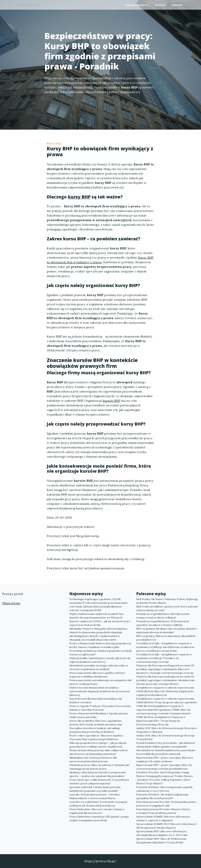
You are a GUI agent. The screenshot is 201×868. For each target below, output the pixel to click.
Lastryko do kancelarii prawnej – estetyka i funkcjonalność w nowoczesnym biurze (95, 796)
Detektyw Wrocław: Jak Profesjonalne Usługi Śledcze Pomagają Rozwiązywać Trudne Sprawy (164, 774)
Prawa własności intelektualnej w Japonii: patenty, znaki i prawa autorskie (99, 715)
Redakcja (161, 5)
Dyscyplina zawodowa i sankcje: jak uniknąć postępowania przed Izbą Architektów (95, 730)
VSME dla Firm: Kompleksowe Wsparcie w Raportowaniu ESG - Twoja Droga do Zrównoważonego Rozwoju (161, 721)
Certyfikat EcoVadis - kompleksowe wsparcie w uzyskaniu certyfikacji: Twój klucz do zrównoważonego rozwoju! (164, 658)
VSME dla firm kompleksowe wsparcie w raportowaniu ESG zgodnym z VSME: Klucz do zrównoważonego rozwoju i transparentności (163, 710)
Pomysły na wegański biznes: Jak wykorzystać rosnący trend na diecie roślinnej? (163, 616)
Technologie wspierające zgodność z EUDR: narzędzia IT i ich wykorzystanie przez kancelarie (99, 601)
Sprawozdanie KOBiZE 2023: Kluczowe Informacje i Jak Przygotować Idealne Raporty (167, 826)
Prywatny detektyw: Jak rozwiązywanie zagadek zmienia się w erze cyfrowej (164, 789)
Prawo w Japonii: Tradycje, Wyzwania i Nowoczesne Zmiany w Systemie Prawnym (100, 708)
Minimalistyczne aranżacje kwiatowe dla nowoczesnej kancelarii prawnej (93, 759)
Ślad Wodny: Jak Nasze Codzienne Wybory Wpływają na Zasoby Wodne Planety (167, 601)
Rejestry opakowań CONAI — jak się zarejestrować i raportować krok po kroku (100, 623)
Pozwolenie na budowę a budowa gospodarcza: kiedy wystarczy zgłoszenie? (100, 653)
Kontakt (177, 5)
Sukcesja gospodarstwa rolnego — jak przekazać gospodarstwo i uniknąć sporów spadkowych (98, 745)
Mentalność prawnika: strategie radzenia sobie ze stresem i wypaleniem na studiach (99, 667)
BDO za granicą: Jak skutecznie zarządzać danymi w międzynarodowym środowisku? (167, 630)
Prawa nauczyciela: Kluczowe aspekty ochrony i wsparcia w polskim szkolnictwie (97, 675)
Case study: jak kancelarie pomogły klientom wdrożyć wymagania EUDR (95, 608)
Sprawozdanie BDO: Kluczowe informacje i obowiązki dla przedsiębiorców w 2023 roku (162, 833)
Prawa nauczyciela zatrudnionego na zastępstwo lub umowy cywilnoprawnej (100, 682)
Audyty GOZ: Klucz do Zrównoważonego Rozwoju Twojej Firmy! (165, 737)
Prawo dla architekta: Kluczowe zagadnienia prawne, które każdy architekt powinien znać (96, 723)
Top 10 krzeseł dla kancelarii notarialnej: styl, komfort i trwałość (96, 700)
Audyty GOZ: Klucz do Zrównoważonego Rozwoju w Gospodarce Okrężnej (167, 730)
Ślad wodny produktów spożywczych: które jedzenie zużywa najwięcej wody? (167, 608)
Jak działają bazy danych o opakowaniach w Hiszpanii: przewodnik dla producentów (95, 638)
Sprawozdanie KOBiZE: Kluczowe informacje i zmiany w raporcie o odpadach (163, 818)
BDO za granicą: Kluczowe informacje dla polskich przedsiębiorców (166, 638)
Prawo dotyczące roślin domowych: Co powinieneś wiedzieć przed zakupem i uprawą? (99, 782)
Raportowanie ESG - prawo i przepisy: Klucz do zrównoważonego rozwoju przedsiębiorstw (164, 767)
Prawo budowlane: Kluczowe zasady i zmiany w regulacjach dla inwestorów (97, 811)
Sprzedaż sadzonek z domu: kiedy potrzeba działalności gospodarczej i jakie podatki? (95, 789)
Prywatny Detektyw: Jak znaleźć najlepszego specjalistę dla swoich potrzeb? (162, 796)
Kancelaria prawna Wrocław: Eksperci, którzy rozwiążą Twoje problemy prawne (163, 811)
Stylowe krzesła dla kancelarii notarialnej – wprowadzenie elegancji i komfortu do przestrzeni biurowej (99, 691)
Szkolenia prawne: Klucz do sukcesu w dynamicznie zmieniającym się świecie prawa (99, 767)
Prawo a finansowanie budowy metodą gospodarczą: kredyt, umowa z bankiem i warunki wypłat (100, 645)
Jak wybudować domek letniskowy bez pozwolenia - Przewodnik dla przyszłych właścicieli (166, 752)
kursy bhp (54, 143)
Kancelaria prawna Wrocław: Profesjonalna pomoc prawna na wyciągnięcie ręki (166, 804)
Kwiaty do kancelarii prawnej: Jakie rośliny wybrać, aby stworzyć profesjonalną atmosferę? (99, 752)
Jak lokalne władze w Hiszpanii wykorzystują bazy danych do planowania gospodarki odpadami (98, 630)
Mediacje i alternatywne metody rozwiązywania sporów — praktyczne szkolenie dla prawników (98, 774)
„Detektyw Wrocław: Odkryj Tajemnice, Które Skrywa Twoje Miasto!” (163, 782)
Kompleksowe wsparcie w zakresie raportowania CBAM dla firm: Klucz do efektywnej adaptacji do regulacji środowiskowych (165, 691)
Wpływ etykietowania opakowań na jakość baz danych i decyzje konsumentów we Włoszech (96, 616)
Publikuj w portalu (137, 5)
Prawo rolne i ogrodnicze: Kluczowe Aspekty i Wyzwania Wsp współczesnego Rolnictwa (96, 737)
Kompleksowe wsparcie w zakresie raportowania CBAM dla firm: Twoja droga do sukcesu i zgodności (167, 700)
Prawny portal (30, 5)
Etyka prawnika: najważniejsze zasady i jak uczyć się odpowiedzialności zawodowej (100, 660)
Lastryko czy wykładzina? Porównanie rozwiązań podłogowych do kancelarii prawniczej (98, 804)
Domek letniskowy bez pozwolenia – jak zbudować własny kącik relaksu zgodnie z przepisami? (166, 745)
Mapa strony (11, 603)
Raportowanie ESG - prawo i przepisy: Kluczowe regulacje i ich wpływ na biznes (165, 759)
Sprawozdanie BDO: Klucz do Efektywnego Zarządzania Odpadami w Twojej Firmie (161, 841)
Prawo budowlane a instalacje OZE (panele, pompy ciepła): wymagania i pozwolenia (99, 818)
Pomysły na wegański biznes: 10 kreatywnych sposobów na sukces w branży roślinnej (163, 623)
